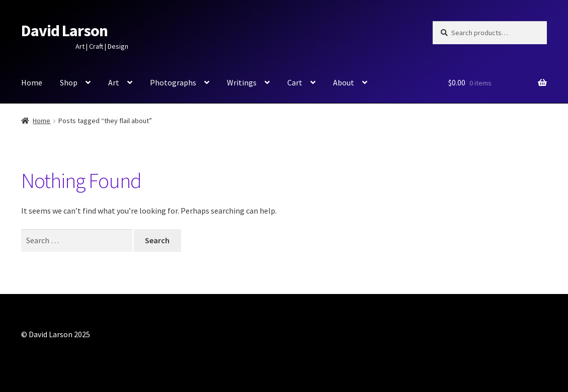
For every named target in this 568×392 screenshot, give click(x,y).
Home (32, 82)
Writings (242, 82)
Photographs (173, 82)
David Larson (64, 31)
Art (114, 82)
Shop (69, 82)
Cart (295, 82)
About (344, 82)
